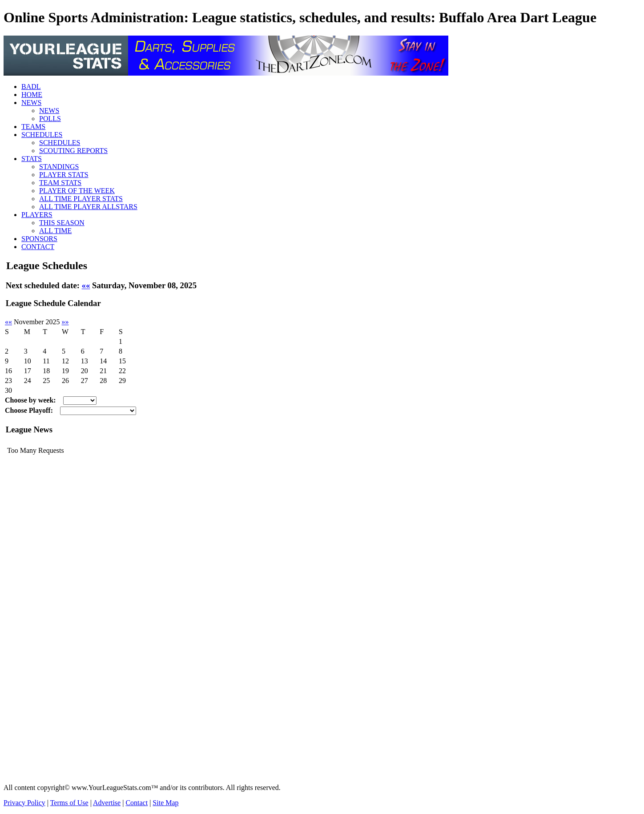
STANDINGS (59, 167)
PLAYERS (37, 215)
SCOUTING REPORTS (73, 151)
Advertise (107, 803)
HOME (32, 95)
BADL (31, 87)
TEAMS (33, 127)
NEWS (31, 103)
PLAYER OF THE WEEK (77, 191)
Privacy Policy (24, 803)
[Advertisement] (39, 643)
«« (86, 285)
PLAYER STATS (64, 175)
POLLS (50, 119)
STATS (32, 159)
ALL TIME (55, 231)
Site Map (165, 803)
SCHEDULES (42, 135)
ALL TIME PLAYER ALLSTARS (88, 207)
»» (65, 322)
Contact (137, 803)
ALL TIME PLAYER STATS (81, 199)
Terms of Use (69, 803)
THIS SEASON (62, 223)
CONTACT (38, 247)
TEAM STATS (60, 183)
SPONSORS (39, 239)
